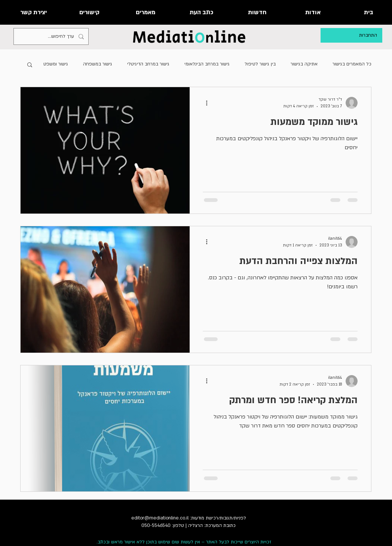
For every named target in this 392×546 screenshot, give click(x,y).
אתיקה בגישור (304, 64)
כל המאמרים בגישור (352, 64)
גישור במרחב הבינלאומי (207, 64)
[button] (30, 65)
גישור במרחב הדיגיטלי (148, 64)
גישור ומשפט (56, 64)
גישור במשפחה (98, 64)
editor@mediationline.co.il (160, 518)
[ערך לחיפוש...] (52, 36)
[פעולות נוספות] (204, 103)
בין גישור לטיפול (260, 64)
